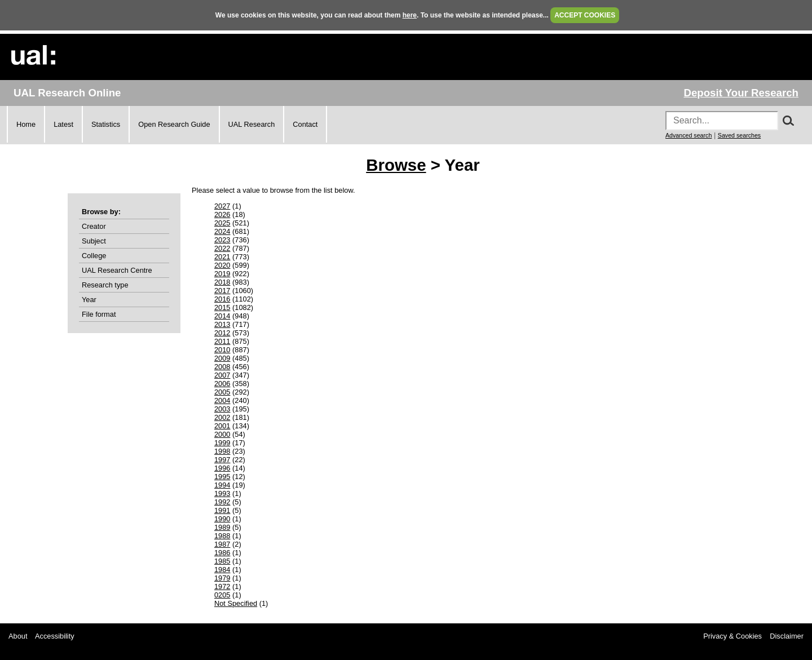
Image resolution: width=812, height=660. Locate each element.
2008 (222, 367)
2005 (222, 392)
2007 (222, 375)
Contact (305, 124)
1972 (222, 586)
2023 (222, 240)
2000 (222, 434)
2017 (222, 291)
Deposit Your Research (741, 93)
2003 (222, 409)
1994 (222, 485)
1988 (222, 536)
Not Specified (236, 603)
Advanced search (689, 135)
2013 (222, 324)
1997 (222, 460)
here (410, 15)
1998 (222, 451)
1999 (222, 443)
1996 (222, 468)
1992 (222, 502)
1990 (222, 519)
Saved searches (739, 135)
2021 (222, 257)
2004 (222, 400)
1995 (222, 477)
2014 (222, 316)
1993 (222, 493)
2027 (222, 206)
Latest (63, 124)
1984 (222, 570)
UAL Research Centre (117, 270)
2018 (222, 282)
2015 (222, 307)
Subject (94, 241)
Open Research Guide (174, 124)
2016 (222, 299)
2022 (222, 248)
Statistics (106, 124)
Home (26, 124)
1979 (222, 578)
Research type (105, 285)
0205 (222, 595)
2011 (222, 341)
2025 (222, 223)
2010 (222, 350)
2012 (222, 333)
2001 (222, 426)
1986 (222, 553)
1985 (222, 561)
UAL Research (252, 124)
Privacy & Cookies (732, 636)
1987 (222, 544)
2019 (222, 274)
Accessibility (55, 636)
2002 (222, 417)
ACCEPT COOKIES (585, 15)
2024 (222, 231)
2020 (222, 265)
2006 (222, 384)
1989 (222, 527)
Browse (396, 165)
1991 (222, 510)
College (94, 256)
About (18, 636)
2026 (222, 214)
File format (99, 314)
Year (89, 300)
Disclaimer (787, 636)
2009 (222, 358)
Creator (94, 226)
